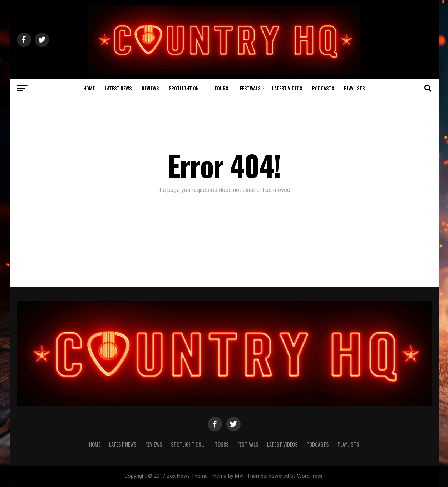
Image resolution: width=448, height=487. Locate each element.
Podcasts (323, 88)
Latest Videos (287, 88)
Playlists (354, 88)
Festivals (250, 88)
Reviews (150, 88)
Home (89, 88)
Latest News (118, 88)
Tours (221, 88)
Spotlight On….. (186, 88)
